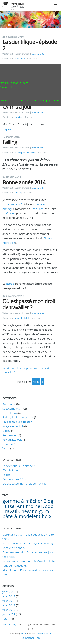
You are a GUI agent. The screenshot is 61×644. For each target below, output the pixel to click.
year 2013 (9, 605)
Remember (20, 59)
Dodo (47, 506)
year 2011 (9, 614)
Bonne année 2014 (24, 182)
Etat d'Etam (10, 413)
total (6, 618)
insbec (10, 284)
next (36, 382)
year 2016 (9, 592)
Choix (45, 516)
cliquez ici (8, 129)
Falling (10, 142)
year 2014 (9, 601)
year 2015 (9, 596)
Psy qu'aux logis (12, 440)
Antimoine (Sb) (17, 4)
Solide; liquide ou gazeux (18, 417)
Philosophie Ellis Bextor (25, 153)
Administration (45, 633)
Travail (10, 511)
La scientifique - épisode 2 (30, 45)
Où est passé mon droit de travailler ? (29, 304)
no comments (38, 54)
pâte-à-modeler (20, 516)
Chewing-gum (34, 511)
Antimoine (9, 404)
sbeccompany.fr (13, 204)
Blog (48, 501)
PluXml (24, 633)
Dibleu (18, 193)
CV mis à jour (17, 107)
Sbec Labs (37, 209)
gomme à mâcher (22, 501)
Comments (28, 638)
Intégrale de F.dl (22, 318)
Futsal (9, 506)
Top (38, 638)
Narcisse (19, 117)
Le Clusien (9, 213)
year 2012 (9, 610)
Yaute (6, 448)
